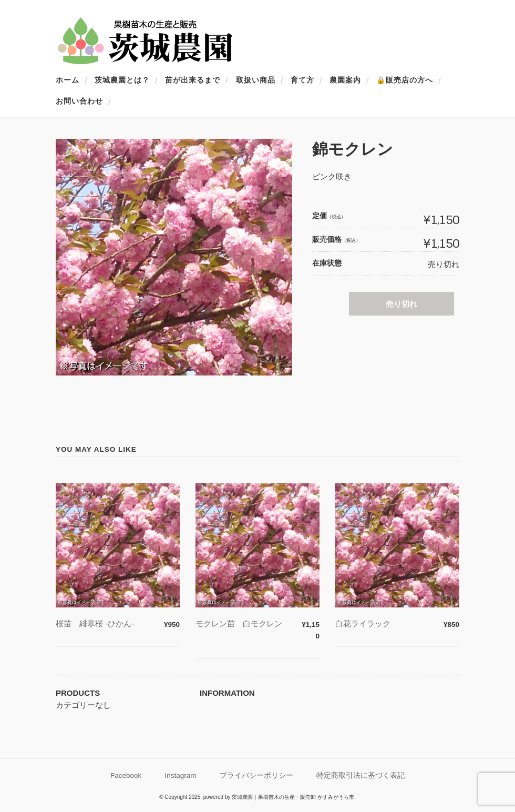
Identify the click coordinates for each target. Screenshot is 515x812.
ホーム (68, 80)
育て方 (302, 80)
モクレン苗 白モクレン (247, 623)
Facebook (126, 775)
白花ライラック (371, 623)
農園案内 (345, 80)
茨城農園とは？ (122, 80)
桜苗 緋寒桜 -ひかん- (95, 623)
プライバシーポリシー (256, 775)
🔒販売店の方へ (405, 80)
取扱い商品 (256, 80)
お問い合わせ (79, 101)
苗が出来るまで (193, 80)
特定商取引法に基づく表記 (360, 775)
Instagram (181, 775)
